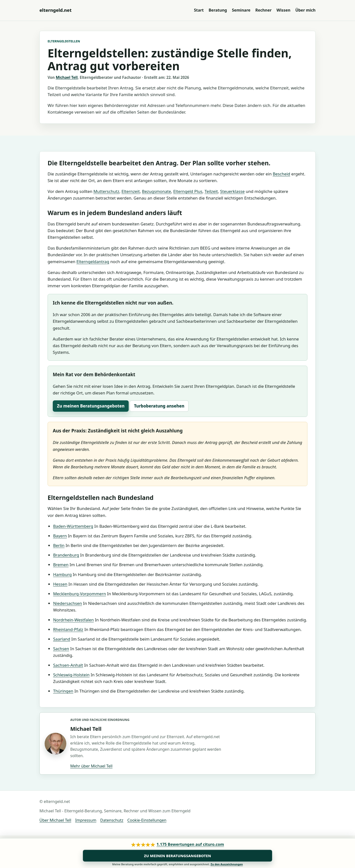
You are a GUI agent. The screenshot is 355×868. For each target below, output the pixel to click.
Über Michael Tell (55, 820)
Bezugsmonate (157, 191)
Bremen (61, 565)
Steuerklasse (232, 191)
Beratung (218, 10)
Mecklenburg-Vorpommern (79, 594)
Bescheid (281, 174)
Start (199, 10)
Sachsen (61, 649)
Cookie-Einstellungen (147, 820)
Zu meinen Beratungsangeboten (91, 406)
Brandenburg (66, 555)
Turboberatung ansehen (159, 406)
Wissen (284, 10)
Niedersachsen (67, 603)
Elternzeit (131, 191)
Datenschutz (112, 820)
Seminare (241, 10)
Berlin (59, 545)
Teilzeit (211, 191)
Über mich (305, 10)
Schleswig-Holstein (71, 675)
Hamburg (62, 574)
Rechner (264, 10)
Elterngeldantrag (93, 262)
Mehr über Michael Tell (91, 766)
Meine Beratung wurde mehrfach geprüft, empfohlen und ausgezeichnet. (177, 864)
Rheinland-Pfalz (68, 629)
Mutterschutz (106, 191)
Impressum (86, 820)
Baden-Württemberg (73, 526)
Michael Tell (67, 77)
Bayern (60, 536)
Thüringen (63, 691)
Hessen (60, 584)
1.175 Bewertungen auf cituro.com (190, 844)
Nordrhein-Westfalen (73, 620)
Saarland (62, 639)
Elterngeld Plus (188, 191)
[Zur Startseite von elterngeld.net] (55, 10)
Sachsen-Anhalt (68, 665)
